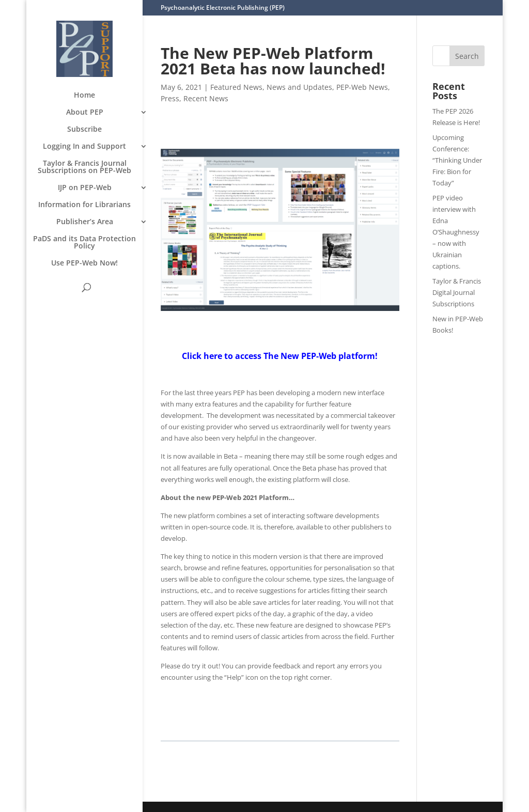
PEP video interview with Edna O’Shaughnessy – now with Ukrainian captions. (456, 232)
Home (84, 96)
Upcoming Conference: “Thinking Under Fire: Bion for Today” (457, 160)
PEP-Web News (362, 87)
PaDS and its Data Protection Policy (84, 243)
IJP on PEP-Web (85, 188)
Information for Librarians (84, 205)
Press (170, 98)
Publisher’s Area (85, 222)
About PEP (85, 113)
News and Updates (299, 87)
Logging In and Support (84, 147)
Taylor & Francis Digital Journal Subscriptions (457, 292)
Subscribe (84, 130)
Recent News (206, 98)
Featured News (236, 87)
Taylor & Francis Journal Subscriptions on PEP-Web (84, 167)
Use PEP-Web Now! (84, 263)
